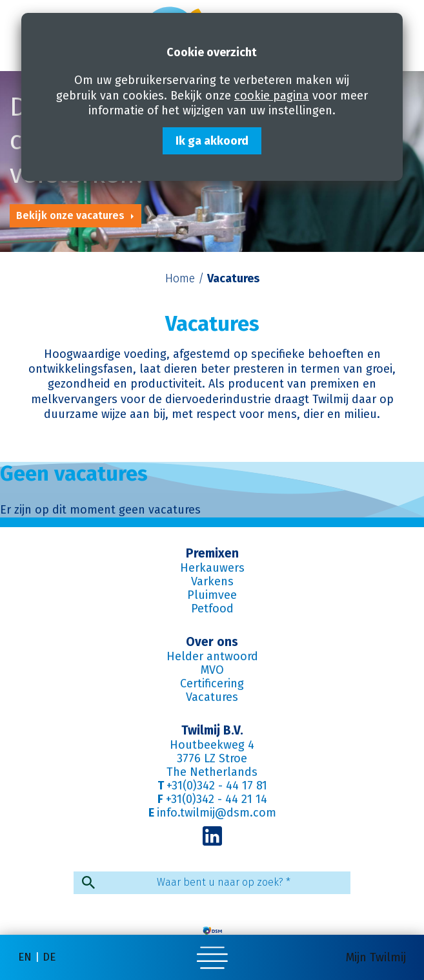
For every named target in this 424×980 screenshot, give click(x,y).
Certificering (212, 683)
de (49, 957)
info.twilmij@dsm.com (217, 813)
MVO (212, 670)
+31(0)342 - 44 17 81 (217, 786)
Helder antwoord (212, 656)
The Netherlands (212, 772)
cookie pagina (272, 96)
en (25, 957)
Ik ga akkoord (212, 141)
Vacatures (212, 697)
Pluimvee (212, 595)
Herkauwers (212, 568)
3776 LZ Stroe (212, 758)
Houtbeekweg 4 (212, 745)
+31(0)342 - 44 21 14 (217, 799)
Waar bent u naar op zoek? (224, 882)
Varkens (212, 581)
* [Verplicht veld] (288, 882)
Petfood (212, 609)
